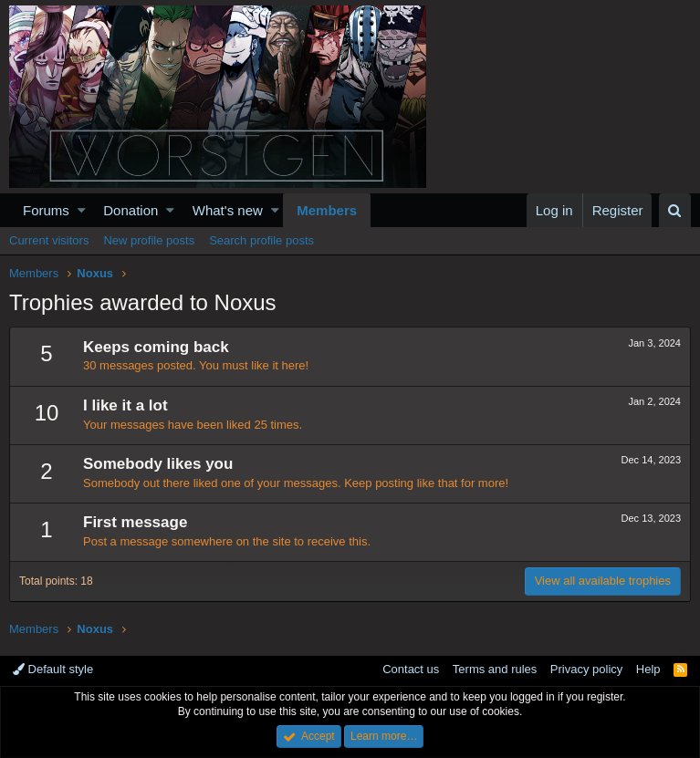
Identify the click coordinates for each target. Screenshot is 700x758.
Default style (53, 669)
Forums (46, 210)
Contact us (411, 669)
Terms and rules (495, 669)
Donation (131, 210)
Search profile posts (261, 240)
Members (327, 210)
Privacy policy (586, 669)
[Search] (675, 210)
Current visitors (49, 240)
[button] (82, 210)
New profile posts (149, 240)
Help (648, 669)
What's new (228, 210)
